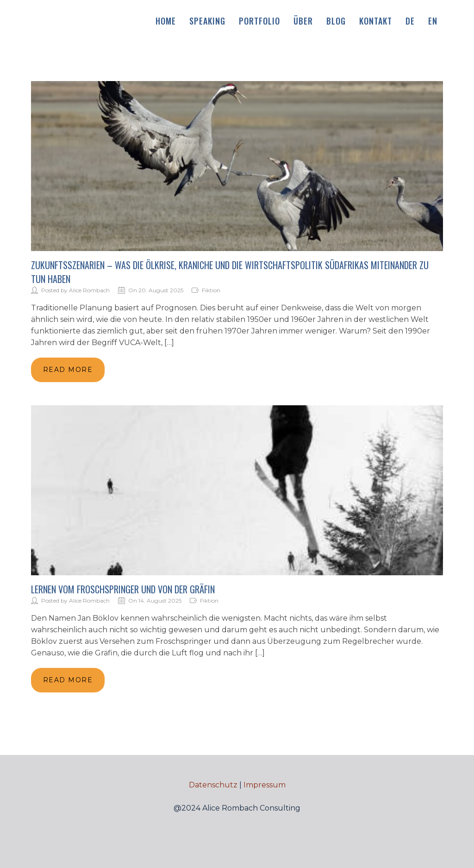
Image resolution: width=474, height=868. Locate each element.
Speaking (207, 21)
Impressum (265, 785)
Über (303, 21)
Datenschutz (213, 785)
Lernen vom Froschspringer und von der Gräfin (123, 589)
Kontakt (376, 21)
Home (166, 21)
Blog (336, 21)
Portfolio (259, 21)
